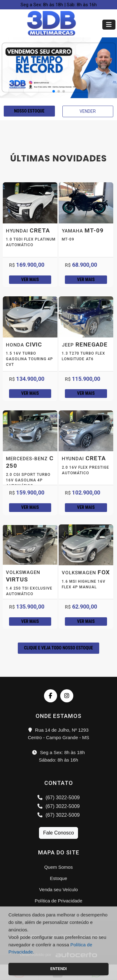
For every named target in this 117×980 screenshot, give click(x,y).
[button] (54, 91)
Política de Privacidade (58, 901)
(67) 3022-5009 (59, 798)
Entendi (58, 969)
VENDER (88, 111)
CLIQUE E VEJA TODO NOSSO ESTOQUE (58, 648)
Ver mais (30, 280)
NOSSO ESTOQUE (29, 111)
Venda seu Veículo (58, 889)
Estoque (58, 878)
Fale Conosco (58, 833)
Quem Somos (59, 867)
